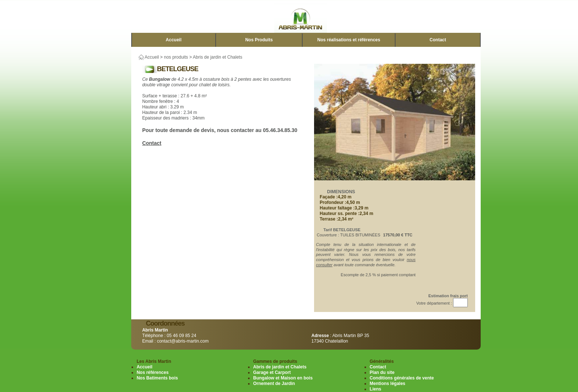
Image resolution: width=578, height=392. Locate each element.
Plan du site (382, 372)
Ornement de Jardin (274, 384)
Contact (438, 40)
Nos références (153, 372)
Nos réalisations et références (349, 40)
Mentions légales (388, 384)
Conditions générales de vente (402, 378)
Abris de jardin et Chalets (217, 57)
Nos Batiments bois (157, 378)
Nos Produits (259, 40)
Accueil (174, 40)
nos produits (176, 57)
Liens (375, 389)
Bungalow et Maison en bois (283, 378)
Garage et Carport (272, 372)
